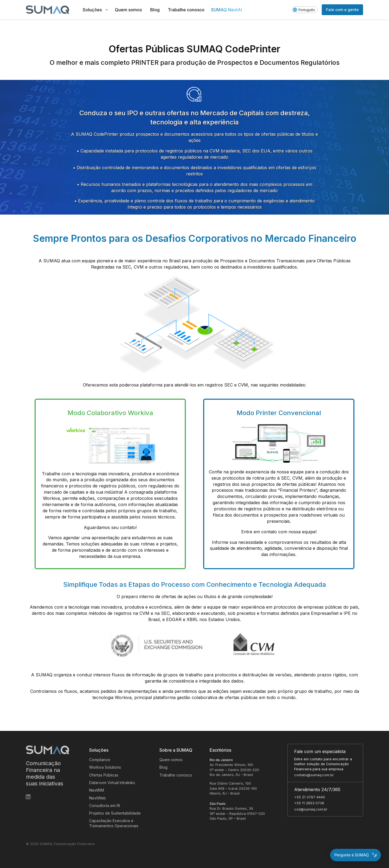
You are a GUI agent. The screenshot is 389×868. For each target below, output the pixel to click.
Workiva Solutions (105, 767)
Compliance (100, 760)
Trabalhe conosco (176, 775)
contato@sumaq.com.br (314, 775)
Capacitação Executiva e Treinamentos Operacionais (114, 823)
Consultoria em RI (105, 806)
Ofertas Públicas (104, 775)
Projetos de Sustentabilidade (115, 813)
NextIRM (97, 790)
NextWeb (98, 798)
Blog (163, 767)
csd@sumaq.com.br (311, 809)
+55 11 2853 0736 (309, 803)
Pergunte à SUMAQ (356, 855)
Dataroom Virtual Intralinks (112, 783)
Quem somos (171, 760)
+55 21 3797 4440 (310, 797)
